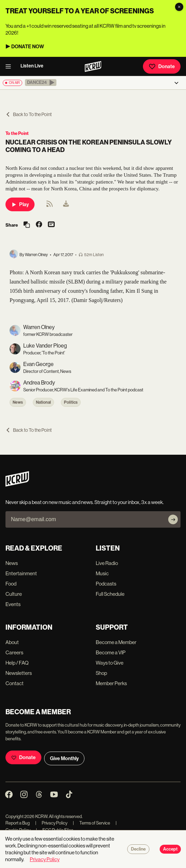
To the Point (17, 133)
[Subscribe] (173, 519)
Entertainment (21, 573)
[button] (41, 83)
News (18, 402)
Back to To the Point (29, 114)
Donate (162, 66)
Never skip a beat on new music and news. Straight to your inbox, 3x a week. (85, 502)
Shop (101, 673)
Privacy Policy (51, 823)
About (12, 642)
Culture (14, 594)
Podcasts (106, 584)
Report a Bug (18, 823)
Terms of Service (91, 823)
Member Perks (111, 683)
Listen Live (32, 66)
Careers (14, 652)
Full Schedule (110, 594)
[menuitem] (66, 204)
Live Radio (107, 563)
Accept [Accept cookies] (170, 849)
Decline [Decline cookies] (138, 849)
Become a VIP (111, 652)
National (43, 402)
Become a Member (116, 642)
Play (20, 204)
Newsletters (19, 673)
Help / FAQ (17, 663)
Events (13, 604)
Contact (15, 683)
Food (11, 584)
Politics (71, 402)
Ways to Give (110, 663)
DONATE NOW (28, 47)
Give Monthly (64, 758)
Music (102, 573)
